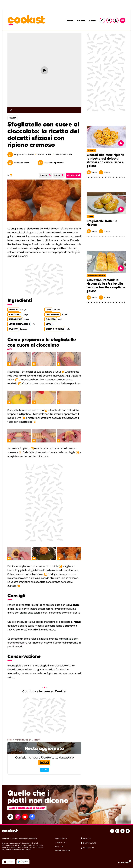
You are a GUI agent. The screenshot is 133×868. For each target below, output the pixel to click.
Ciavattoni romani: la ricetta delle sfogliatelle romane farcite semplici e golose (106, 286)
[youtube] (25, 817)
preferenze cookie (63, 851)
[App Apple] (9, 862)
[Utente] (116, 20)
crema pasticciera (30, 613)
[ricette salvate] (106, 843)
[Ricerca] (102, 20)
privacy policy (61, 838)
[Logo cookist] (26, 20)
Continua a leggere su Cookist (44, 691)
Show (92, 20)
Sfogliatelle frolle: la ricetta (102, 223)
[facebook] (32, 817)
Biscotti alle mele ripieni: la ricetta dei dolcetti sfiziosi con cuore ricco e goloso (105, 160)
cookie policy (61, 842)
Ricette (81, 20)
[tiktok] (10, 817)
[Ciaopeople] (125, 862)
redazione (59, 846)
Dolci (10, 740)
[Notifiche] (109, 20)
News (70, 20)
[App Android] (23, 862)
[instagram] (18, 817)
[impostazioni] (106, 848)
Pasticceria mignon (23, 740)
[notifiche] (106, 838)
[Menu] (123, 20)
